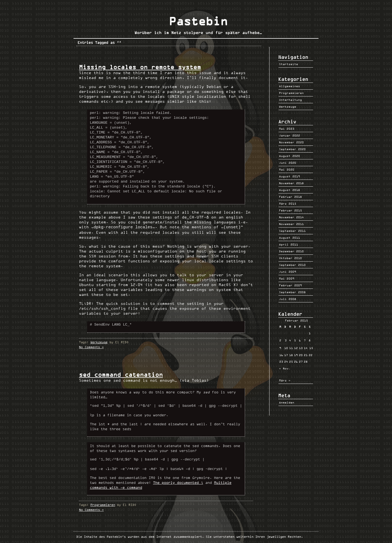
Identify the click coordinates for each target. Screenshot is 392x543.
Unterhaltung (290, 100)
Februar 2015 (290, 210)
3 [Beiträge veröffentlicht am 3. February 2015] (286, 340)
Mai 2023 (287, 129)
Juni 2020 (288, 163)
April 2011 (289, 244)
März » (285, 380)
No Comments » (91, 347)
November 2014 (291, 217)
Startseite (289, 64)
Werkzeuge (99, 342)
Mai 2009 (287, 278)
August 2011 (290, 238)
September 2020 (292, 149)
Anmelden (287, 402)
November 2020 (291, 142)
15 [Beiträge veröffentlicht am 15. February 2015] (311, 348)
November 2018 (291, 183)
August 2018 (290, 190)
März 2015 (288, 204)
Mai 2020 (287, 169)
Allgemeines (290, 86)
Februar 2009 (290, 285)
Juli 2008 (288, 299)
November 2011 (291, 224)
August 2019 (290, 176)
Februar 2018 (290, 197)
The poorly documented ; (178, 482)
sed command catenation (121, 374)
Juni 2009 (288, 272)
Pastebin (198, 21)
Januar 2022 (290, 135)
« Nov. (285, 368)
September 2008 (292, 292)
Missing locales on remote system (140, 67)
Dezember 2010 (291, 251)
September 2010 (292, 265)
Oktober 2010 (290, 258)
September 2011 (292, 231)
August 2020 (290, 156)
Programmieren (103, 504)
